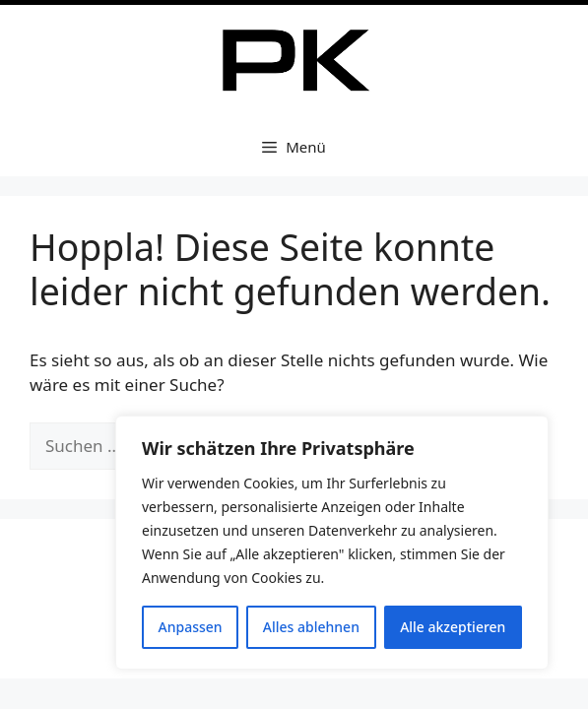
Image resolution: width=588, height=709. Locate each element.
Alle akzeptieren (453, 627)
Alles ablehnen (311, 627)
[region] (332, 543)
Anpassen (191, 627)
